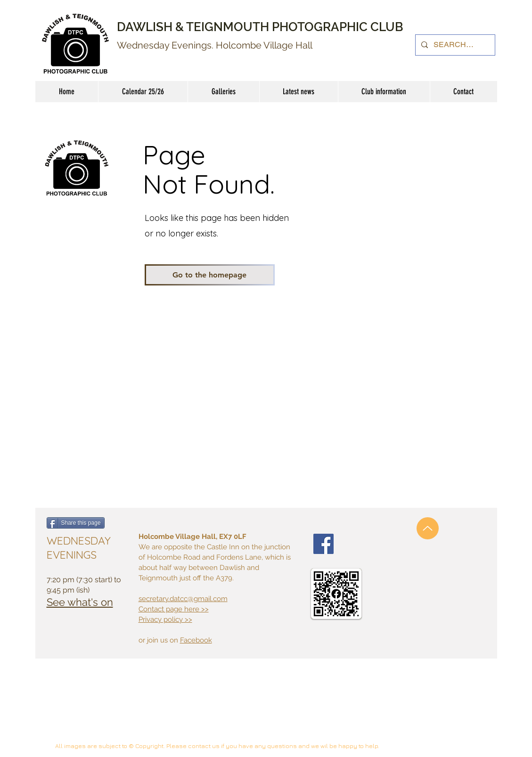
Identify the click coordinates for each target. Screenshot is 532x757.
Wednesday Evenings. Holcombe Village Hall (215, 45)
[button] (384, 92)
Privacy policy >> (165, 619)
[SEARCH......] (454, 45)
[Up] (428, 528)
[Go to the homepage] (210, 275)
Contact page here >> (174, 609)
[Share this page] (76, 523)
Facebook (196, 640)
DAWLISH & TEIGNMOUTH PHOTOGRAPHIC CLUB (260, 27)
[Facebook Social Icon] (323, 544)
